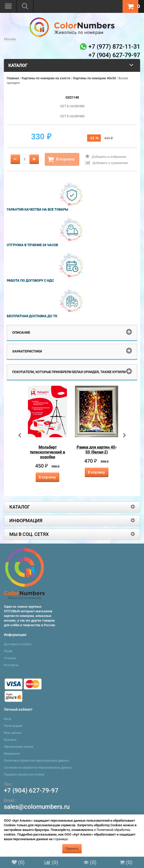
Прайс (8, 651)
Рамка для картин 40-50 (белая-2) (97, 450)
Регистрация (13, 726)
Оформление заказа (18, 747)
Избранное (12, 754)
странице (60, 839)
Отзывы (10, 658)
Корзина (10, 740)
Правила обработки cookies (24, 775)
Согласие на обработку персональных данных (38, 768)
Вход (7, 719)
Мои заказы (13, 733)
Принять (72, 849)
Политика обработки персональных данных (36, 761)
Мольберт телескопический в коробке (47, 452)
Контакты (11, 665)
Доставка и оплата (18, 644)
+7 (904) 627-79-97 (31, 790)
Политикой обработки (113, 830)
